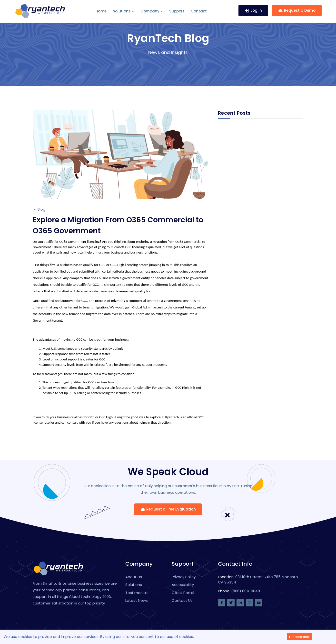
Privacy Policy (184, 577)
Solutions (124, 11)
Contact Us (182, 600)
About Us (134, 577)
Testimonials (137, 593)
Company (152, 11)
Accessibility (183, 585)
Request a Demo (297, 10)
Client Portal (183, 593)
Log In (253, 10)
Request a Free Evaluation (168, 509)
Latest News (137, 600)
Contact (199, 11)
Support (177, 11)
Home (101, 11)
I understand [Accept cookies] (299, 637)
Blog (41, 209)
